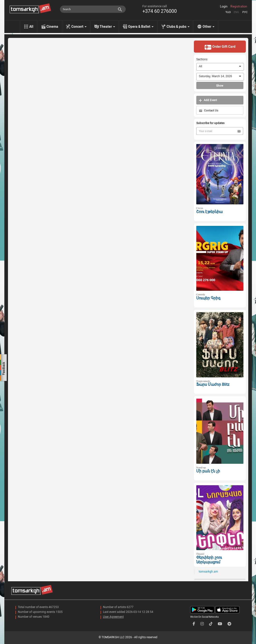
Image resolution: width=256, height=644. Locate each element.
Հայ (228, 12)
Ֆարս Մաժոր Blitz (213, 384)
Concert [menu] (79, 27)
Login (224, 7)
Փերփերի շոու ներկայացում (209, 560)
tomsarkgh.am (208, 572)
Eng (236, 12)
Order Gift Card (220, 47)
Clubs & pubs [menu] (178, 27)
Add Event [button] (208, 100)
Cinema (52, 27)
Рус (245, 12)
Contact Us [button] (209, 111)
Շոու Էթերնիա (209, 212)
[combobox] (220, 67)
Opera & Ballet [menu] (141, 27)
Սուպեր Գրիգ (208, 298)
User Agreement (113, 617)
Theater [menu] (107, 27)
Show (220, 86)
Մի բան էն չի (208, 471)
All (31, 27)
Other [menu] (208, 27)
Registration (239, 7)
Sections (202, 59)
